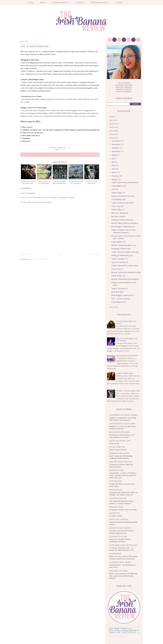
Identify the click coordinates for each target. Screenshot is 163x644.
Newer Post (26, 255)
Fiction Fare (116, 481)
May (113, 165)
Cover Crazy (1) (117, 269)
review (63, 150)
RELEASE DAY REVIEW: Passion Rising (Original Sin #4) (122, 532)
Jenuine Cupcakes (119, 571)
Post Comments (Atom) (40, 259)
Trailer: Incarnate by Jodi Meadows (125, 182)
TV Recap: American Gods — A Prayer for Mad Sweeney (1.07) (122, 549)
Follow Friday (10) (118, 276)
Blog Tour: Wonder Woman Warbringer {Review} (120, 540)
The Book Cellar (118, 498)
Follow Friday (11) (118, 210)
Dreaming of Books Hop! (121, 249)
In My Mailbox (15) (118, 242)
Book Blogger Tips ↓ (61, 3)
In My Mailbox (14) (118, 302)
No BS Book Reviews (120, 432)
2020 (112, 117)
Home (31, 3)
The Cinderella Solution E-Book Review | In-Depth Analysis (121, 502)
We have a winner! (118, 216)
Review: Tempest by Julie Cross (124, 245)
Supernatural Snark (120, 562)
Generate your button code (118, 636)
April (114, 169)
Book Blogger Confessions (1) (123, 295)
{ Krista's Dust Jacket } (120, 528)
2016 (112, 124)
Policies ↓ (80, 3)
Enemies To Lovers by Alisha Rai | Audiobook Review (123, 428)
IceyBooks (115, 513)
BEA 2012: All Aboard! (120, 213)
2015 (112, 127)
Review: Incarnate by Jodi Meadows (125, 279)
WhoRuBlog (116, 490)
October (115, 148)
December (116, 141)
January (115, 179)
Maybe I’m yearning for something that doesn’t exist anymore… (123, 419)
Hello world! (114, 443)
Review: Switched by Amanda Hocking (126, 272)
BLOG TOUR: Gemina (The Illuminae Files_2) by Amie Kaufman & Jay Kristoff (123, 576)
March (114, 172)
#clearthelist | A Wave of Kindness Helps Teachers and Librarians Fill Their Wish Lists (123, 475)
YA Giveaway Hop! (118, 199)
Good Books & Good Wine (122, 424)
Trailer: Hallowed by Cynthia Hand (124, 265)
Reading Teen (116, 507)
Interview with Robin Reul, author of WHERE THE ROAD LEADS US (123, 494)
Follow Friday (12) (118, 193)
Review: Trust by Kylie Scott (128, 391)
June (113, 162)
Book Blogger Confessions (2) (123, 226)
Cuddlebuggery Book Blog (123, 545)
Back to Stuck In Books (118, 450)
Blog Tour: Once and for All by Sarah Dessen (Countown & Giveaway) (123, 557)
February (115, 176)
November (116, 144)
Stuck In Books (117, 447)
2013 (112, 134)
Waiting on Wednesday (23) (122, 255)
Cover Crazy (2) (117, 206)
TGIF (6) (114, 189)
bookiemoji (115, 554)
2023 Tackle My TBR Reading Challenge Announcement (121, 457)
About (43, 3)
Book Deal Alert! (117, 292)
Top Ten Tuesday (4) (120, 262)
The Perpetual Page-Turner (123, 415)
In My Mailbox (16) (118, 186)
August (115, 155)
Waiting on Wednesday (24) (122, 220)
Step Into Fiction (118, 537)
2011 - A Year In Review (121, 299)
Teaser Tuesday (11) (120, 288)
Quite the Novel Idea (120, 441)
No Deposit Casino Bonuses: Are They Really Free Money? (122, 436)
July (113, 158)
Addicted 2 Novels (119, 519)
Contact (119, 3)
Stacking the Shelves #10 (127, 356)
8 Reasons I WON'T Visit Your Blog (123, 510)
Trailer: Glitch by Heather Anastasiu (125, 252)
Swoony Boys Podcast (121, 462)
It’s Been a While (116, 516)
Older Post (94, 255)
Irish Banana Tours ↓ (100, 3)
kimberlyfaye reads (119, 453)
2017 (112, 120)
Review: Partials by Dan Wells (123, 196)
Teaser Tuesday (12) (120, 259)
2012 (112, 138)
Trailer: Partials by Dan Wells (122, 203)
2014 (112, 131)
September (116, 151)
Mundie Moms (116, 470)
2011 (112, 307)
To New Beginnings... (125, 373)
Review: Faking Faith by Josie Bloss (125, 223)
